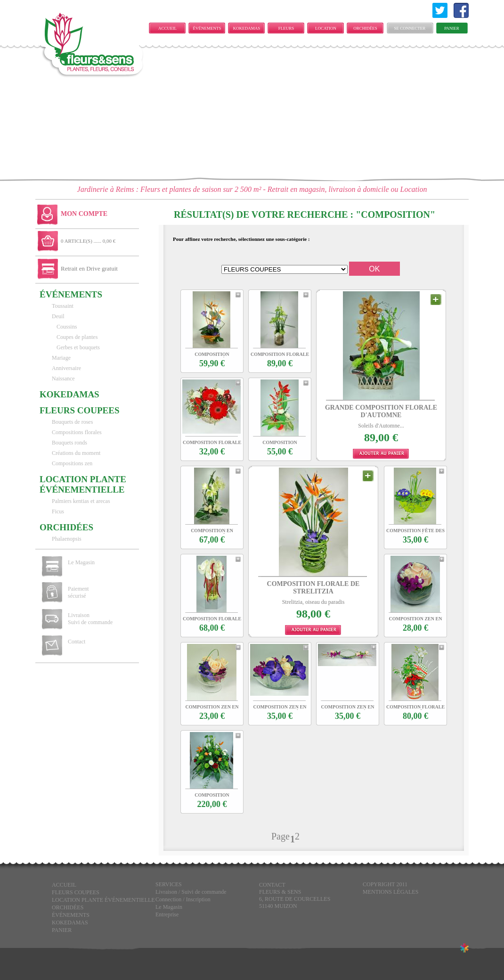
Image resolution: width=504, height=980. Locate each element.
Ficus (58, 511)
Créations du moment (76, 453)
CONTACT (272, 885)
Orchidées (365, 28)
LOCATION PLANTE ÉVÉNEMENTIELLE (328, 30)
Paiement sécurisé (78, 592)
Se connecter (410, 28)
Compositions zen (72, 463)
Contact (77, 642)
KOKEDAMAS (247, 28)
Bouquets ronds (69, 443)
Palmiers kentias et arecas (81, 501)
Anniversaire (66, 368)
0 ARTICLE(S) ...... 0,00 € (88, 241)
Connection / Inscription (183, 899)
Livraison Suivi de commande (90, 619)
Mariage (61, 358)
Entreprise (167, 914)
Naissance (63, 379)
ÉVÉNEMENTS (207, 28)
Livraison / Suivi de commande (191, 892)
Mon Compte (84, 214)
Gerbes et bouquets (78, 347)
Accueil (167, 28)
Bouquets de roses (72, 422)
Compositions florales (77, 432)
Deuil (58, 316)
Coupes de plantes (77, 337)
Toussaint (63, 306)
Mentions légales (390, 892)
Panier (452, 28)
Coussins (67, 327)
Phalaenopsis (67, 539)
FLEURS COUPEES (286, 30)
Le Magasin (81, 562)
